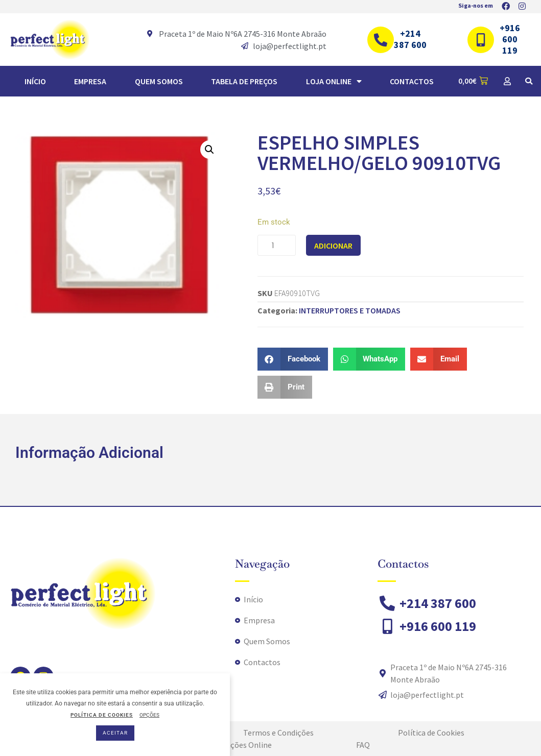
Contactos (412, 81)
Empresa (90, 81)
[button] (529, 81)
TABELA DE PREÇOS (244, 81)
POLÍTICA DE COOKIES (102, 715)
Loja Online (334, 81)
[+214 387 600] (381, 40)
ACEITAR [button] (115, 733)
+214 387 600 (410, 39)
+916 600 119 (510, 39)
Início (35, 81)
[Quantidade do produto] (277, 245)
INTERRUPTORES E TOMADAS (350, 310)
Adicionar (333, 246)
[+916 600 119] (481, 40)
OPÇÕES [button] (149, 715)
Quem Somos (159, 81)
